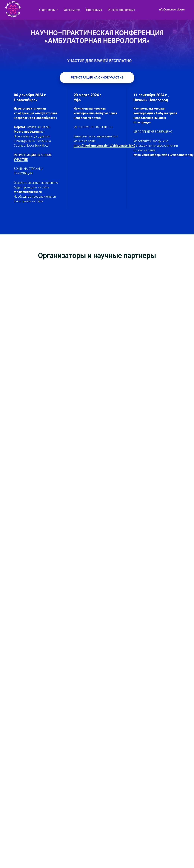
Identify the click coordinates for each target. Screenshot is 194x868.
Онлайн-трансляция (121, 10)
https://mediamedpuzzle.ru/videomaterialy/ (104, 146)
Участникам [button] (47, 10)
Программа (94, 10)
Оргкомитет (72, 10)
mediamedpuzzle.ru (28, 192)
